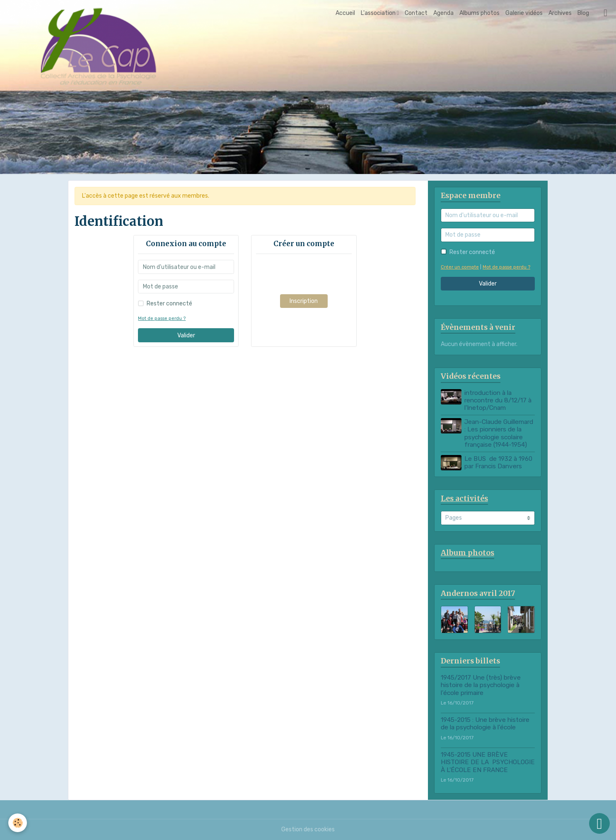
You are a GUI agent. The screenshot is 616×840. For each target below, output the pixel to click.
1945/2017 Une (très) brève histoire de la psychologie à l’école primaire (481, 685)
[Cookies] (18, 823)
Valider (186, 335)
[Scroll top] (599, 823)
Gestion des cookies (308, 829)
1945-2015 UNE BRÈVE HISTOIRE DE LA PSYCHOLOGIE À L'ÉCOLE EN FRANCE (488, 762)
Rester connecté (169, 304)
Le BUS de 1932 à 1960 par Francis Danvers (498, 462)
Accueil (345, 13)
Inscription (304, 301)
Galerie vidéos (524, 13)
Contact (416, 13)
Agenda (443, 13)
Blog (583, 13)
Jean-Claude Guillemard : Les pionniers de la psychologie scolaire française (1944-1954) (499, 433)
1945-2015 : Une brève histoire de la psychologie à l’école (485, 724)
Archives (560, 13)
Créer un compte (460, 267)
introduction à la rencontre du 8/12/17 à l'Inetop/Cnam (498, 401)
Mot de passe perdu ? (162, 318)
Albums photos (480, 13)
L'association (379, 13)
